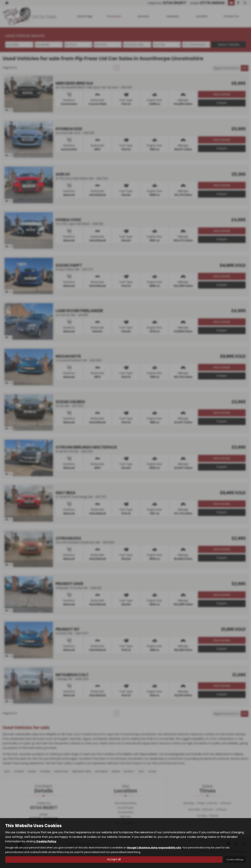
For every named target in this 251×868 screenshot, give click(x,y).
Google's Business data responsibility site (154, 848)
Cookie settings (235, 860)
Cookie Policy (46, 841)
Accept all (114, 859)
